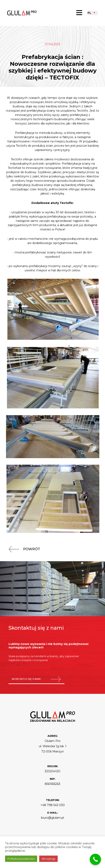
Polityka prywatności (21, 859)
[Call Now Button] (95, 859)
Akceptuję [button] (48, 859)
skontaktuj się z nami (36, 679)
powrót (23, 549)
